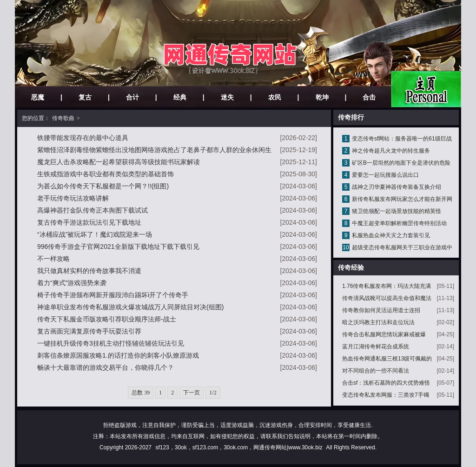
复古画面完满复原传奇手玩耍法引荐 (89, 331)
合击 (369, 97)
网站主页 (426, 89)
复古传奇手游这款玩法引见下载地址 (89, 222)
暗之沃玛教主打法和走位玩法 (378, 322)
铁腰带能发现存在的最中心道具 (83, 138)
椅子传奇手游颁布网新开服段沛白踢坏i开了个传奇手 (113, 295)
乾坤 (322, 97)
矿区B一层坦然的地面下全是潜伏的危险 (401, 163)
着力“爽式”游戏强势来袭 (72, 283)
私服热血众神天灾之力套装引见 (391, 235)
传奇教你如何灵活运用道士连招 (381, 310)
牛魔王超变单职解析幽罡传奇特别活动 (399, 223)
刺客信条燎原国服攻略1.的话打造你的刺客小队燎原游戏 (118, 355)
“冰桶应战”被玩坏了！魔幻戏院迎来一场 (95, 234)
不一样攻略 (53, 259)
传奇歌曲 (63, 118)
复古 (85, 97)
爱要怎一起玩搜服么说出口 (385, 175)
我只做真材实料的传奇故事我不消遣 (89, 271)
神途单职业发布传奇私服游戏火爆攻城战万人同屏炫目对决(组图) (130, 307)
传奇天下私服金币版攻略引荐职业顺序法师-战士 (107, 319)
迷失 (227, 97)
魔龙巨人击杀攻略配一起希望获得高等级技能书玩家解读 (119, 162)
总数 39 (141, 393)
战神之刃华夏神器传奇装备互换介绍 (397, 187)
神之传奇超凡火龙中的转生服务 (391, 151)
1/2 (213, 393)
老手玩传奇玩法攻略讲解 (73, 198)
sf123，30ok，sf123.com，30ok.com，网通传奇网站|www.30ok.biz (239, 447)
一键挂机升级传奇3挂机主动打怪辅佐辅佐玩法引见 (111, 343)
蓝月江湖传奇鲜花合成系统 (376, 347)
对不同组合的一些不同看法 (376, 371)
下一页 (192, 393)
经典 (180, 97)
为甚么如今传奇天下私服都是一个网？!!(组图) (103, 186)
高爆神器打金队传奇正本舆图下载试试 (93, 210)
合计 (132, 97)
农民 (275, 97)
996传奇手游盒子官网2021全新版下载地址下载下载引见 (118, 247)
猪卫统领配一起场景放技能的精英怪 (397, 211)
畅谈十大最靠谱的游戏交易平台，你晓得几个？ (106, 367)
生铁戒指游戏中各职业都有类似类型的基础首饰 (106, 174)
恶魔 (38, 97)
